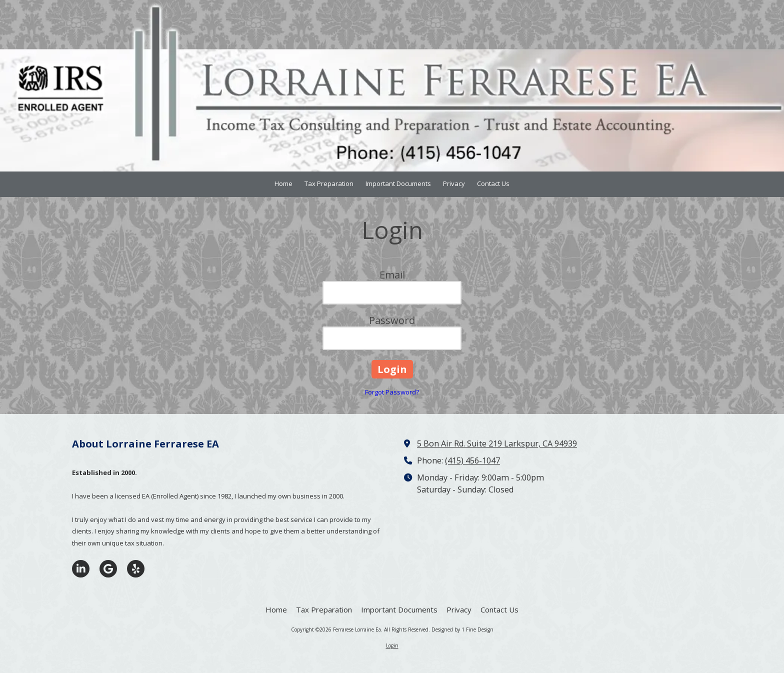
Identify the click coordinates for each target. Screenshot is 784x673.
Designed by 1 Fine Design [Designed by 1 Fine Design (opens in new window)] (462, 629)
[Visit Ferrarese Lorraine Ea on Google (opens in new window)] (108, 569)
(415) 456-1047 (472, 460)
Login (392, 645)
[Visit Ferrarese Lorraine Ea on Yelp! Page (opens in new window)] (136, 569)
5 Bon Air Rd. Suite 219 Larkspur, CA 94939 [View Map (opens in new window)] (497, 443)
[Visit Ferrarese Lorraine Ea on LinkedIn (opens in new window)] (81, 569)
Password (392, 320)
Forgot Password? (392, 392)
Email (392, 275)
